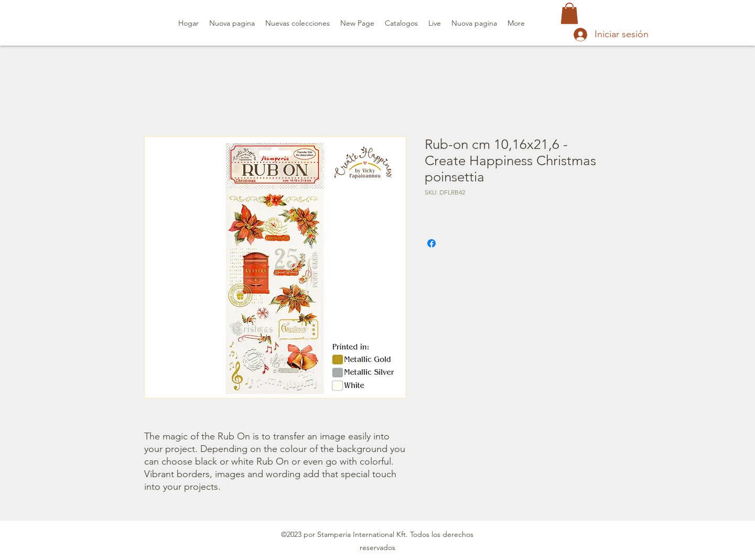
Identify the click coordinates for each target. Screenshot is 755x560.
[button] (569, 13)
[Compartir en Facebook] (432, 243)
